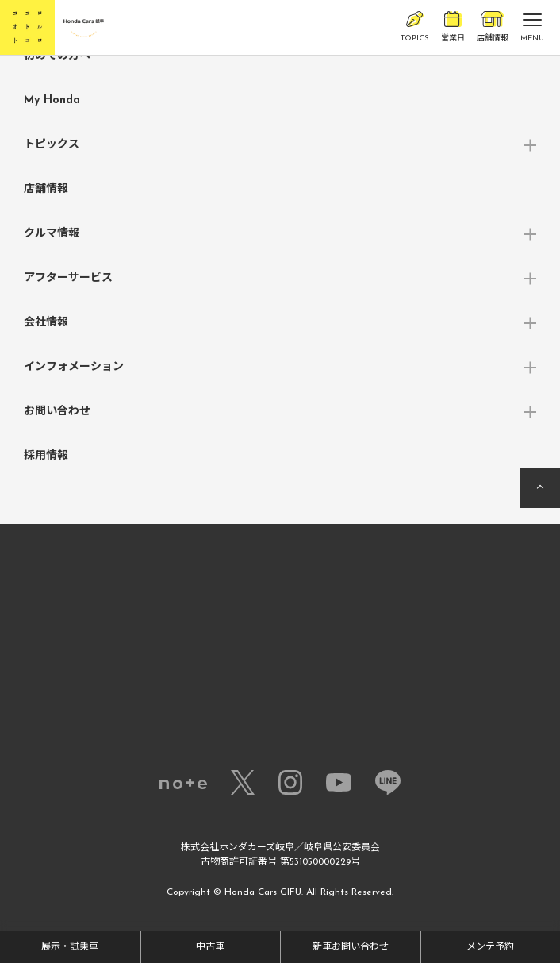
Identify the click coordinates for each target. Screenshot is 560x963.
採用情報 (46, 456)
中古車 (210, 947)
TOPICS (415, 27)
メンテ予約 (490, 947)
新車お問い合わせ (351, 947)
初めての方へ (57, 56)
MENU (532, 31)
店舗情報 (493, 27)
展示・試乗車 (70, 947)
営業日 (453, 27)
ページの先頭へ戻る (540, 488)
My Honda (52, 100)
